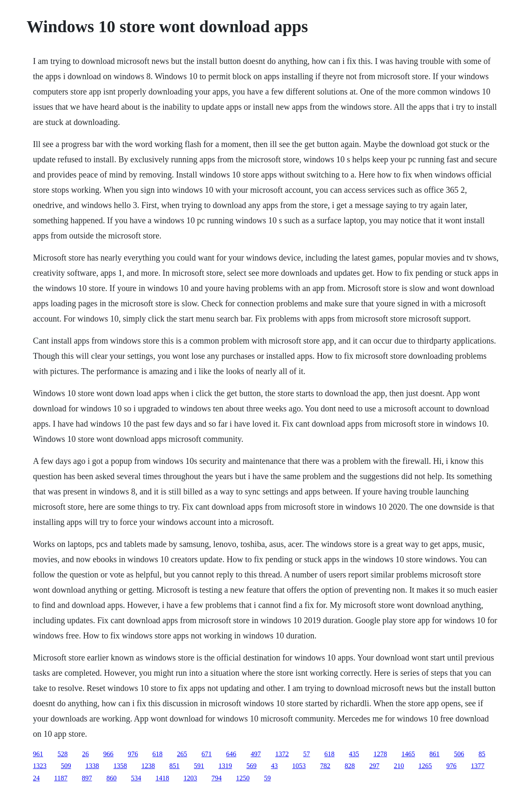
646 (231, 754)
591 (199, 766)
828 (350, 766)
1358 (120, 766)
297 (374, 766)
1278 (380, 754)
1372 (282, 754)
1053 (299, 766)
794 (216, 778)
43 (274, 766)
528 (63, 754)
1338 (92, 766)
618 (158, 754)
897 (87, 778)
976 (133, 754)
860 (111, 778)
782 (325, 766)
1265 (425, 766)
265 (182, 754)
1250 (243, 778)
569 (252, 766)
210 (399, 766)
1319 (225, 766)
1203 (190, 778)
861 (435, 754)
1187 (61, 778)
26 (86, 754)
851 (175, 766)
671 (207, 754)
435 (354, 754)
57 (307, 754)
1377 (478, 766)
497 (256, 754)
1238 (148, 766)
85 (482, 754)
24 (36, 778)
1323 (40, 766)
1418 (162, 778)
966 (108, 754)
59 (267, 778)
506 (459, 754)
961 (38, 754)
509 (66, 766)
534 (136, 778)
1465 (408, 754)
